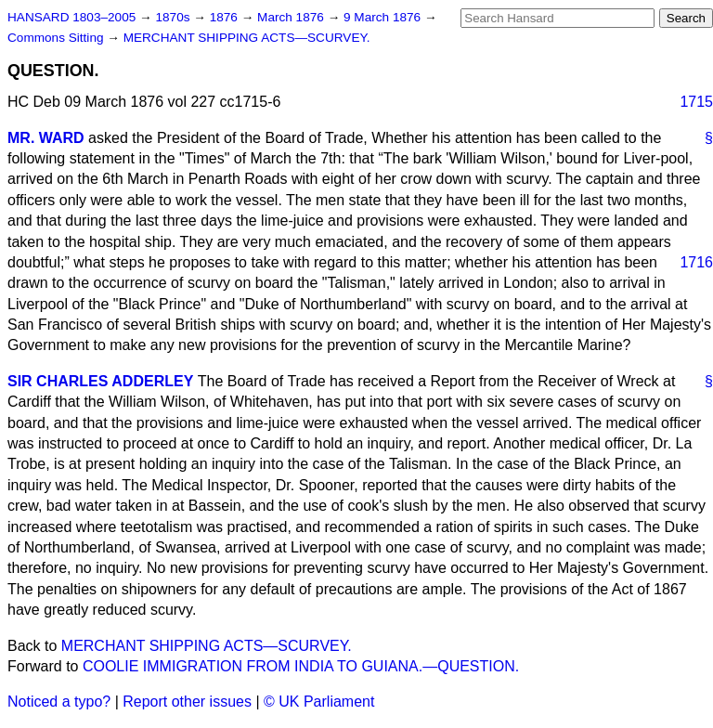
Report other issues (187, 702)
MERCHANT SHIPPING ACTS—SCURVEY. (247, 38)
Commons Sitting (57, 38)
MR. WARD (46, 138)
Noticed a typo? (59, 702)
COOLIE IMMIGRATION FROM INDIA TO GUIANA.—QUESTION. (301, 666)
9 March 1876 (384, 17)
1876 (226, 17)
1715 (696, 102)
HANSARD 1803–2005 (71, 17)
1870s (174, 17)
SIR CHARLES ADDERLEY (100, 381)
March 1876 (292, 17)
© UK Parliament (319, 702)
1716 (696, 262)
